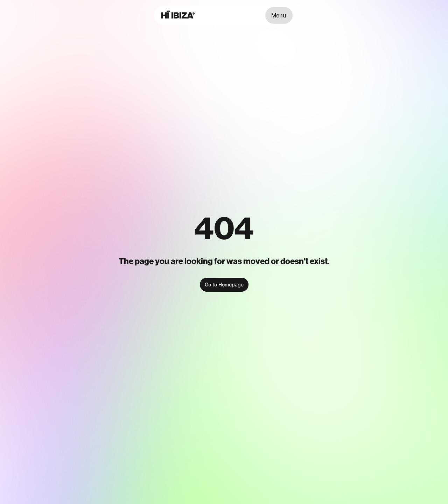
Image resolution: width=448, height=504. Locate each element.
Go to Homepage (224, 285)
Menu (279, 15)
